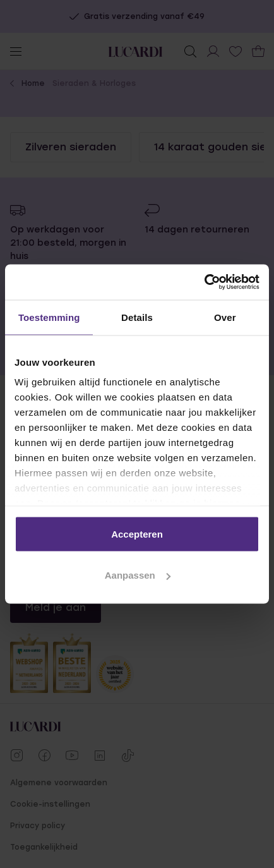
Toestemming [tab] (49, 317)
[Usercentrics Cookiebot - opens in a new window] (204, 282)
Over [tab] (225, 317)
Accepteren (137, 533)
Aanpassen (138, 575)
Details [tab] (137, 317)
